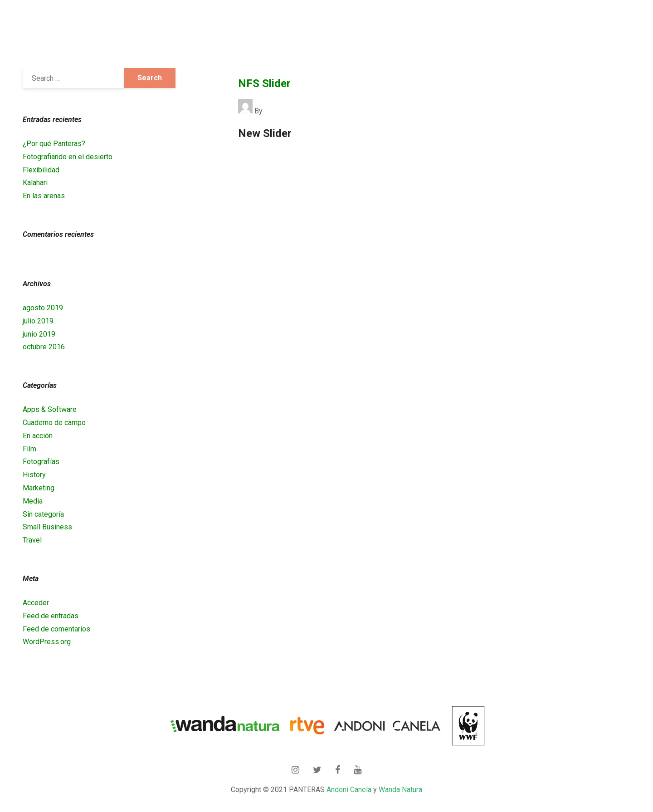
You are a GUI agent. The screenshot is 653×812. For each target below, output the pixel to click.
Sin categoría (43, 514)
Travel (32, 540)
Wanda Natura (400, 790)
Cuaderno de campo (54, 423)
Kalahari (35, 183)
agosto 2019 (43, 308)
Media (33, 501)
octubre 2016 (44, 347)
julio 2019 (38, 321)
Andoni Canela (349, 790)
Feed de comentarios (56, 629)
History (34, 475)
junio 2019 (39, 334)
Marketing (39, 488)
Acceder (36, 603)
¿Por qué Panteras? (54, 144)
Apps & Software (50, 409)
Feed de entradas (51, 616)
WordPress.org (47, 642)
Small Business (47, 527)
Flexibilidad (41, 170)
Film (29, 449)
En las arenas (44, 196)
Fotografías (41, 462)
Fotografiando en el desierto (68, 157)
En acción (38, 436)
